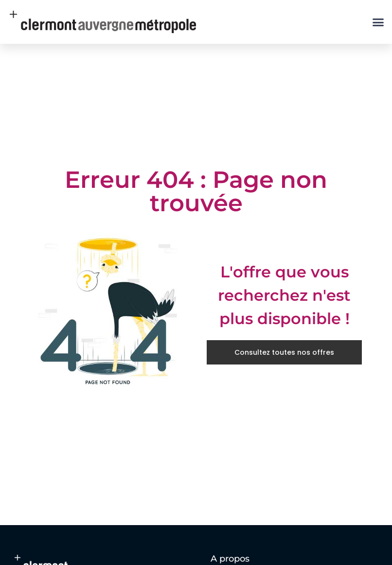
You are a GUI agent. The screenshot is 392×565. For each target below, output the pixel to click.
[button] (378, 22)
